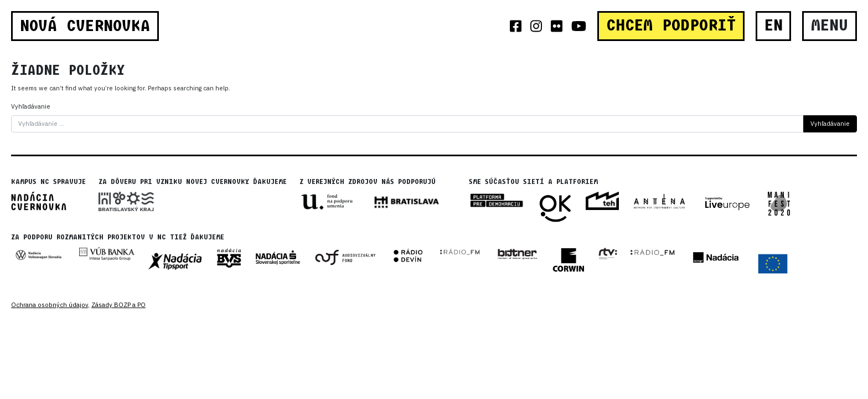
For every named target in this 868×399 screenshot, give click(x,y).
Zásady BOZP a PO (118, 305)
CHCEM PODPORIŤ (671, 25)
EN (774, 25)
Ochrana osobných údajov (50, 305)
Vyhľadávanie (31, 106)
